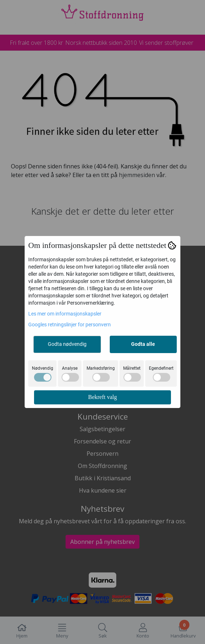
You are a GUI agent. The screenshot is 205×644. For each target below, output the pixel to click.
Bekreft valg (102, 397)
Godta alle (143, 344)
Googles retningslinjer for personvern (70, 325)
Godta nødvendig (67, 344)
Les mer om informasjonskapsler (65, 314)
